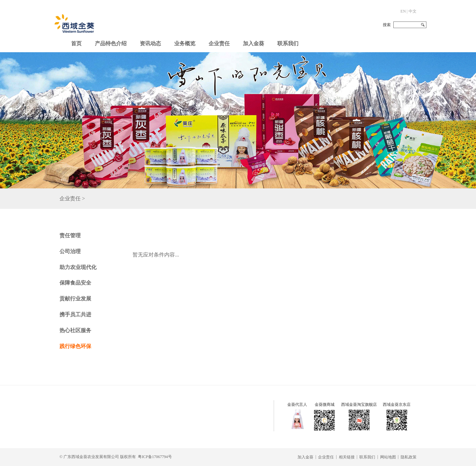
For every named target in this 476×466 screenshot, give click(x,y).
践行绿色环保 (75, 346)
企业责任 (219, 43)
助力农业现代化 (78, 267)
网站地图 (388, 457)
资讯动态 (150, 43)
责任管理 (70, 235)
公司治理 (70, 251)
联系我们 (288, 43)
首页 (76, 43)
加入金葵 (254, 43)
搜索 (387, 25)
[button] (150, 42)
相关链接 (347, 457)
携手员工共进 (75, 314)
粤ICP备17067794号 (155, 457)
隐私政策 (409, 457)
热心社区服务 (75, 330)
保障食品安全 (75, 283)
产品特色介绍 (111, 43)
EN (403, 11)
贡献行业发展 (75, 299)
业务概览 (185, 43)
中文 (413, 11)
